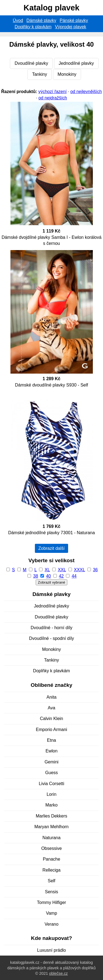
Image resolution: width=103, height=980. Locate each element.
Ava (51, 708)
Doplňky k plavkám (33, 27)
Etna (51, 740)
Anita (51, 697)
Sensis (51, 892)
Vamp (51, 913)
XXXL (79, 570)
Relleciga (52, 870)
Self (52, 881)
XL (47, 570)
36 (95, 570)
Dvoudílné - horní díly (51, 628)
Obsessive (51, 848)
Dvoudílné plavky (31, 63)
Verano (51, 924)
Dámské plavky (41, 20)
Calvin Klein (51, 719)
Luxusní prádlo (51, 950)
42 (61, 576)
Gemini (51, 762)
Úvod (18, 20)
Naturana (52, 838)
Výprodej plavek (71, 27)
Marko (51, 805)
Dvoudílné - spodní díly (52, 638)
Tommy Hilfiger (52, 902)
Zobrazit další (51, 548)
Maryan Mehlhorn (51, 827)
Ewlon (52, 751)
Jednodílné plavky (76, 63)
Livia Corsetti (51, 784)
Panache (51, 859)
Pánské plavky (74, 20)
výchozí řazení (52, 92)
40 (48, 576)
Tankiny (40, 74)
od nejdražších (53, 98)
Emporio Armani (52, 730)
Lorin (52, 794)
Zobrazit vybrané (51, 582)
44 (74, 576)
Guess (51, 773)
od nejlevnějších (86, 92)
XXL (62, 570)
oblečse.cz (59, 973)
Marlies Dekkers (51, 816)
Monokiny (67, 74)
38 (36, 576)
